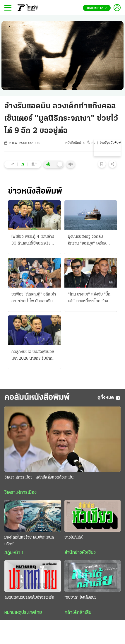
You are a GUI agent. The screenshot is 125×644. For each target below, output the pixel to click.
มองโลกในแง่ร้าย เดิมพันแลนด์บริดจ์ (29, 541)
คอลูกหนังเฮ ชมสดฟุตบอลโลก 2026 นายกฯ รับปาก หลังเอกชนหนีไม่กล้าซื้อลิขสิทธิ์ (33, 356)
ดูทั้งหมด (109, 398)
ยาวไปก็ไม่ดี (73, 538)
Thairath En (97, 8)
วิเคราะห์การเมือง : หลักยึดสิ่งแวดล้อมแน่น (39, 478)
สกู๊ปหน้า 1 (14, 553)
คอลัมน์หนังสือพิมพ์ (37, 398)
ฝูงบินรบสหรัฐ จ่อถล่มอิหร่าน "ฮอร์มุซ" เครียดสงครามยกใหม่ (87, 241)
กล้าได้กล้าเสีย (78, 613)
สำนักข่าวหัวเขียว (80, 553)
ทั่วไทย (91, 143)
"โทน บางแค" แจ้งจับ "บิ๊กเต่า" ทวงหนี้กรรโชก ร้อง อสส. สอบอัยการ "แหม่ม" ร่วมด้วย (89, 298)
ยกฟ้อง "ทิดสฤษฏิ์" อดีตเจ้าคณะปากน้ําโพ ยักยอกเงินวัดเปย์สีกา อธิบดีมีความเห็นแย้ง (34, 298)
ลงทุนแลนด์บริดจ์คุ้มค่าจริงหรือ (29, 598)
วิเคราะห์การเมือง (20, 493)
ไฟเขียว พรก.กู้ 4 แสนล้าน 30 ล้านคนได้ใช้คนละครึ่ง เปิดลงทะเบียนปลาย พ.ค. (33, 241)
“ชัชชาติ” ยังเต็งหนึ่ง (81, 598)
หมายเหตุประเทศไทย (23, 613)
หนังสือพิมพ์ (73, 143)
